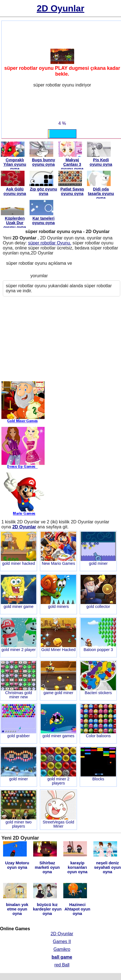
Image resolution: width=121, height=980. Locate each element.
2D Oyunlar (62, 934)
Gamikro (62, 949)
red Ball (62, 965)
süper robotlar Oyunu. (50, 243)
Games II (62, 941)
